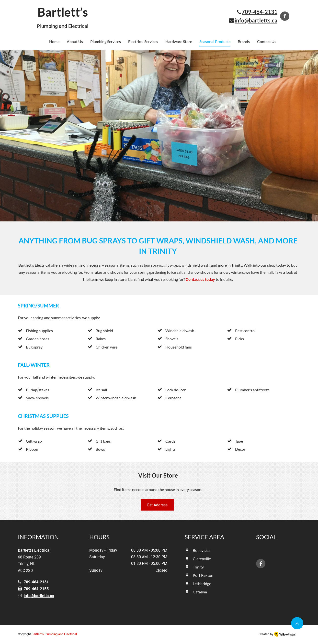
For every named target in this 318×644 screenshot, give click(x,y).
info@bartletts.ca (39, 596)
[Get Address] (157, 505)
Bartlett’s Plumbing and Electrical (54, 634)
